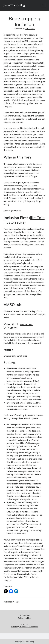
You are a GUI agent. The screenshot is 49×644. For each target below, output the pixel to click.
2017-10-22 (30, 29)
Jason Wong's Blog (14, 5)
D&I (17, 602)
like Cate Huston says (24, 220)
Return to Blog (25, 618)
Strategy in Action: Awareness (25, 627)
